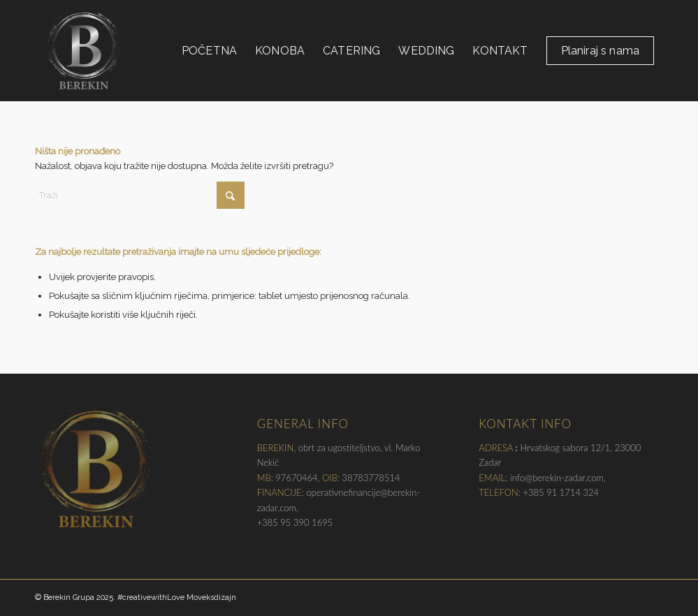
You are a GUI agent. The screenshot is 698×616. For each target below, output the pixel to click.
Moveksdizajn (211, 597)
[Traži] (140, 195)
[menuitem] (209, 51)
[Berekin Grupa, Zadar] (84, 51)
